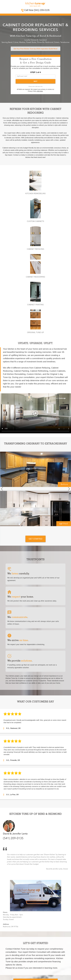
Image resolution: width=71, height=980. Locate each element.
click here (40, 91)
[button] (2, 489)
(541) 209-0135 (13, 838)
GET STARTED (35, 539)
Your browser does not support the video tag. (35, 413)
